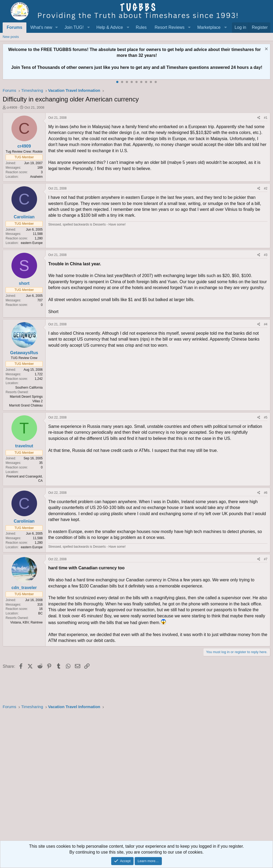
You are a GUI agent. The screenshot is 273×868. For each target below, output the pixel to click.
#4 (266, 324)
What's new (41, 27)
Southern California (29, 388)
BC (40, 613)
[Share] (259, 118)
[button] (57, 27)
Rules (141, 27)
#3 (266, 255)
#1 (266, 118)
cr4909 (12, 107)
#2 (266, 188)
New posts (11, 37)
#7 (266, 559)
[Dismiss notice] (266, 50)
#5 (266, 417)
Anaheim (36, 177)
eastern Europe (32, 243)
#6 (266, 493)
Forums (15, 27)
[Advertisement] (136, 777)
